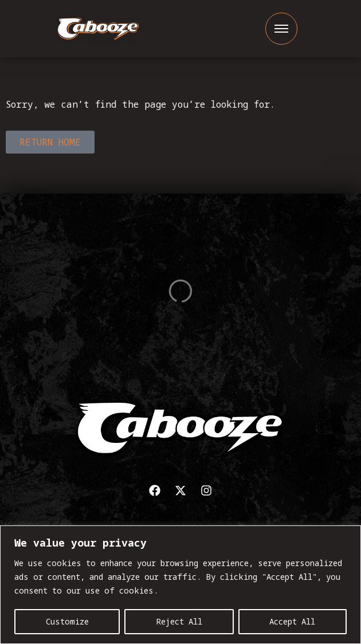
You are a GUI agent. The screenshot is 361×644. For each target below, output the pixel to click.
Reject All (179, 621)
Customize (67, 621)
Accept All (292, 621)
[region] (180, 585)
